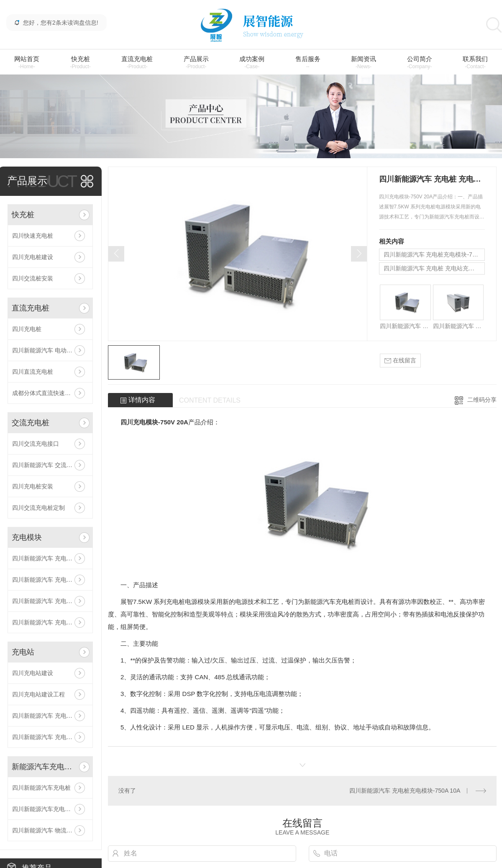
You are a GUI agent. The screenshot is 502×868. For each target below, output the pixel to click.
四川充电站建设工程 (38, 694)
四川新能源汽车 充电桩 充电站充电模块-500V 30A (50, 601)
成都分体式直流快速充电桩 (47, 393)
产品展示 (196, 63)
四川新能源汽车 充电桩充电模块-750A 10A (50, 580)
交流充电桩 (31, 423)
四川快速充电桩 (33, 236)
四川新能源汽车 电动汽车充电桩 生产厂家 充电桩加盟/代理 (50, 350)
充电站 (23, 652)
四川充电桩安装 (33, 486)
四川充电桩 (27, 329)
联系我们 (475, 63)
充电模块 (27, 537)
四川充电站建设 (33, 673)
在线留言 (400, 361)
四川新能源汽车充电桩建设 (47, 809)
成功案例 (252, 63)
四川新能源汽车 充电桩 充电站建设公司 (50, 716)
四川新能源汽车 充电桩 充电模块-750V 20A (50, 558)
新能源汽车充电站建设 (44, 767)
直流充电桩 (137, 63)
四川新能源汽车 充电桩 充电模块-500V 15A (50, 622)
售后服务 (308, 63)
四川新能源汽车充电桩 (41, 788)
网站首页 (27, 63)
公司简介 (420, 63)
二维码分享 (482, 400)
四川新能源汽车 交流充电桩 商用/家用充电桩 (50, 465)
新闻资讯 (364, 63)
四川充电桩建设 (33, 257)
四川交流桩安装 (33, 278)
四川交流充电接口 (36, 444)
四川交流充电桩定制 (38, 508)
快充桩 (80, 63)
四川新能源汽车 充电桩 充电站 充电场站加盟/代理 (50, 737)
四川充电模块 (139, 422)
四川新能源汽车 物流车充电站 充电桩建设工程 (50, 830)
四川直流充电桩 (33, 372)
